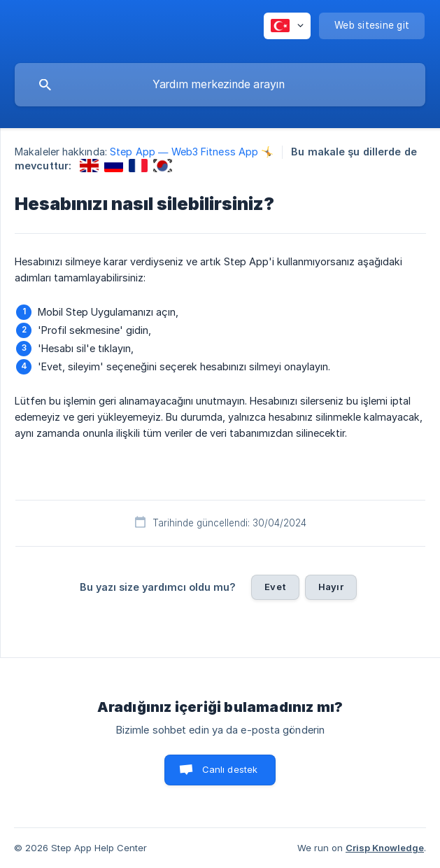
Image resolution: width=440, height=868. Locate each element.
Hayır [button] (331, 587)
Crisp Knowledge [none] (385, 848)
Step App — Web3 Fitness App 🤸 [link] (192, 152)
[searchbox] (220, 85)
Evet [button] (275, 587)
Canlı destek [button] (230, 769)
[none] (287, 26)
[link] (89, 166)
